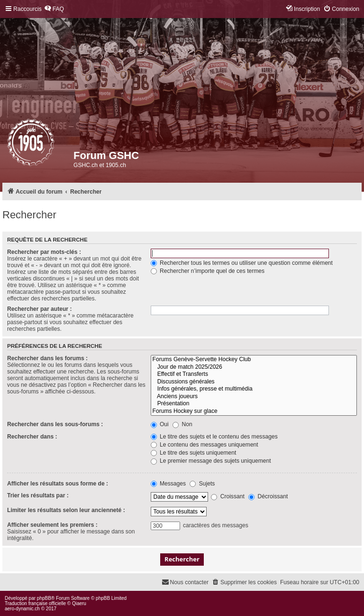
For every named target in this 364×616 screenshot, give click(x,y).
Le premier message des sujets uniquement (211, 461)
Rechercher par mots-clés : (44, 252)
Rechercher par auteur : (39, 309)
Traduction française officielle (35, 603)
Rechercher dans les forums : (47, 358)
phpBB (44, 598)
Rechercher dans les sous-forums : (55, 424)
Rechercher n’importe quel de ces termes (208, 271)
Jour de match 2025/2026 (254, 367)
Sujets (202, 484)
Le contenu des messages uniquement (205, 445)
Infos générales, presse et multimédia (254, 389)
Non (182, 424)
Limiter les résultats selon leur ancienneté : (66, 510)
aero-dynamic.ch (22, 609)
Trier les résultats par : (38, 495)
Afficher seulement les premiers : (52, 525)
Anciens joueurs (254, 397)
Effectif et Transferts (254, 374)
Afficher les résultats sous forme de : (58, 484)
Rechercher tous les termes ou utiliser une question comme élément (242, 263)
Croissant (227, 496)
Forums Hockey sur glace (254, 411)
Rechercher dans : (32, 437)
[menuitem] (54, 9)
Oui (160, 424)
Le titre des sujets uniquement (194, 453)
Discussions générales (254, 382)
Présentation (254, 404)
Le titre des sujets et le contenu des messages (214, 437)
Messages (168, 484)
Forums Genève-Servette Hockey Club (254, 360)
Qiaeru (79, 603)
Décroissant (268, 496)
